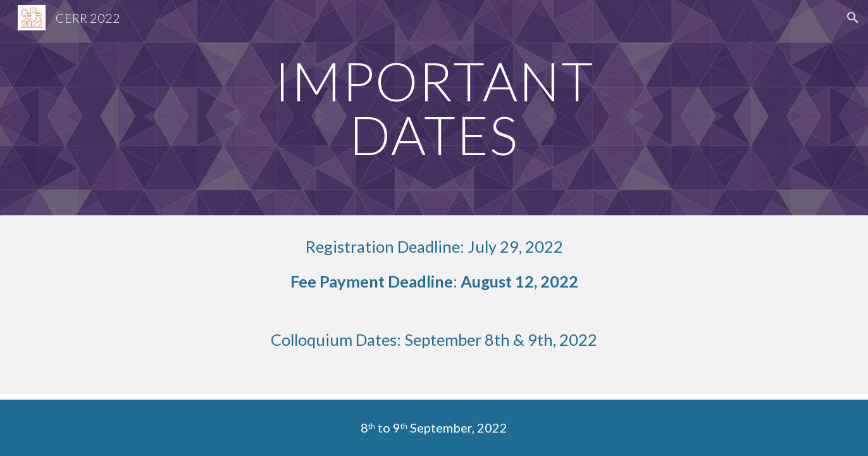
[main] (434, 108)
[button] (853, 18)
